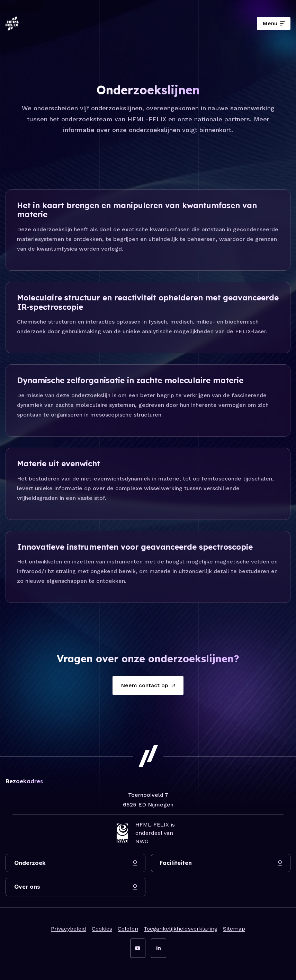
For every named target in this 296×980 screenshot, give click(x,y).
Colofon (128, 929)
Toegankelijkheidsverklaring (181, 929)
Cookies (102, 929)
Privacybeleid (69, 929)
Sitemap (234, 929)
